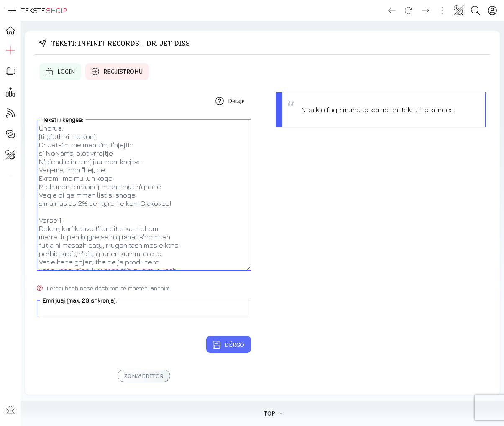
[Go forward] (425, 10)
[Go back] (392, 10)
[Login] (492, 10)
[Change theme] (459, 10)
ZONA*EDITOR (144, 376)
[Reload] (409, 10)
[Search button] (476, 10)
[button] (10, 10)
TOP (273, 413)
